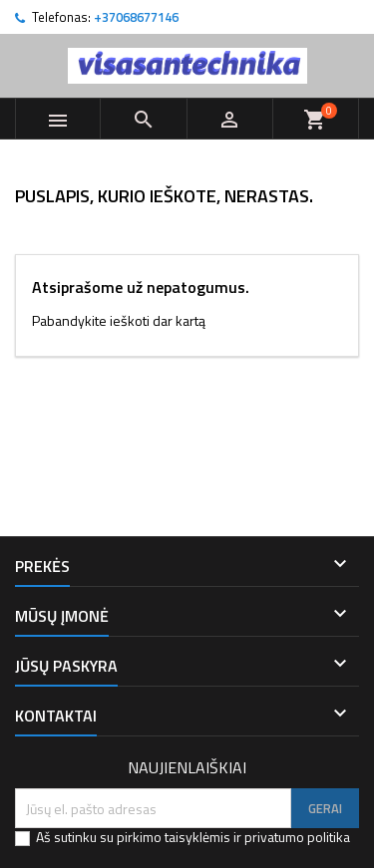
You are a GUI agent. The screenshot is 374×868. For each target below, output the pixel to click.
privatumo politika (297, 837)
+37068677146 (136, 17)
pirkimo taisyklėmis (174, 837)
